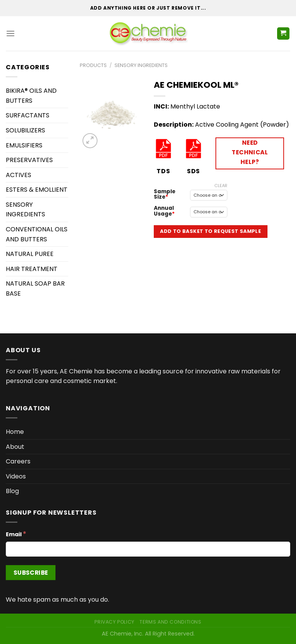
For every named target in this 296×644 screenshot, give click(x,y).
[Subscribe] (31, 573)
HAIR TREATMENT (32, 269)
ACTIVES (18, 175)
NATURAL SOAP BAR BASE (35, 289)
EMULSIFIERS (24, 145)
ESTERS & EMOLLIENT (37, 190)
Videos (16, 476)
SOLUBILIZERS (25, 130)
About (15, 447)
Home (15, 432)
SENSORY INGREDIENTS (25, 210)
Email (16, 534)
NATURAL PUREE (30, 254)
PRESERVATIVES (29, 160)
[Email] (148, 549)
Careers (18, 461)
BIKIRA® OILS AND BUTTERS (31, 96)
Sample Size (165, 194)
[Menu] (10, 33)
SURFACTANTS (28, 115)
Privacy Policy (114, 622)
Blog (12, 491)
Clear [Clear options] (221, 186)
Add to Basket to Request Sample (210, 231)
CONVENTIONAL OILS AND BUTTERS (37, 234)
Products (93, 65)
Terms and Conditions (170, 622)
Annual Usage (164, 211)
